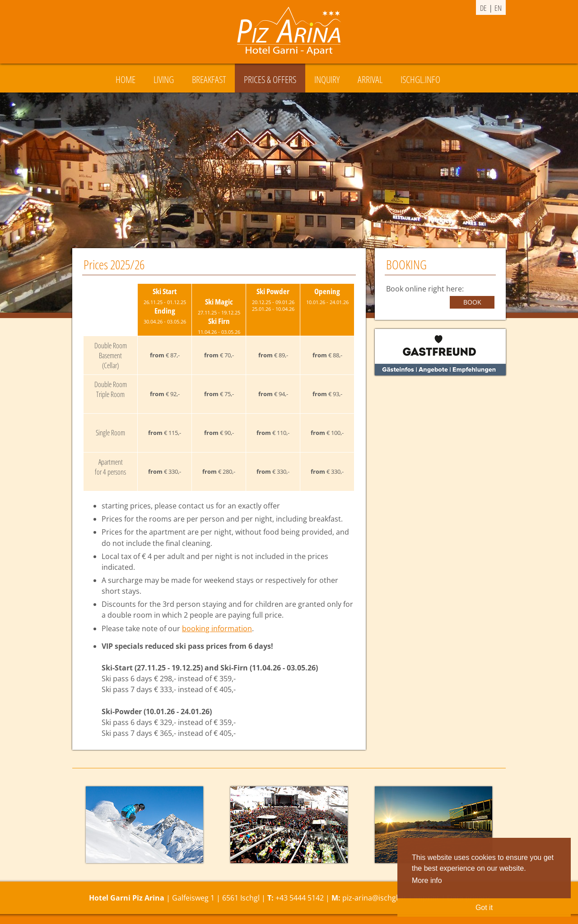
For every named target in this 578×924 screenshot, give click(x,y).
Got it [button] (484, 908)
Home (126, 79)
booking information (217, 628)
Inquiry (327, 79)
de (483, 8)
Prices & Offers (270, 79)
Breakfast (209, 79)
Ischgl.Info (420, 79)
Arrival (370, 79)
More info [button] (427, 880)
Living (164, 79)
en (498, 8)
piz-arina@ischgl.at (374, 898)
